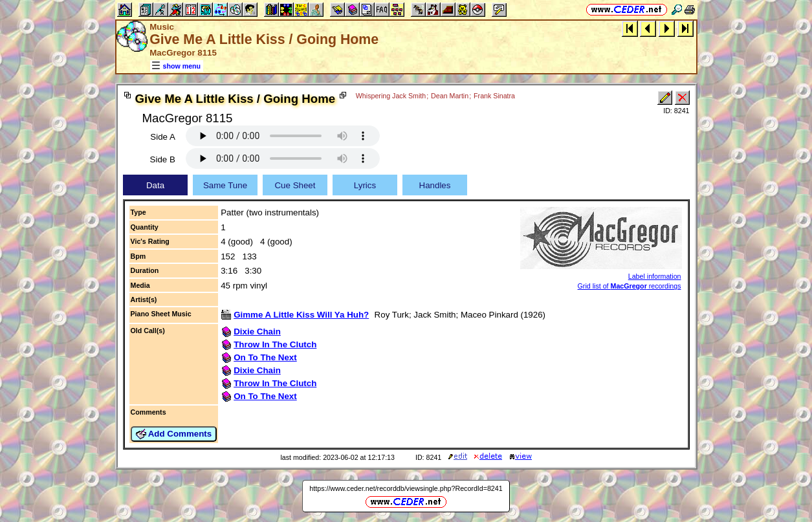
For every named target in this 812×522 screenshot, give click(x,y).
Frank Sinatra (494, 96)
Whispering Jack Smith (391, 96)
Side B (163, 159)
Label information (655, 276)
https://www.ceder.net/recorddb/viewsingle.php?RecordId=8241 (406, 488)
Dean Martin (450, 96)
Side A (163, 137)
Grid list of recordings (630, 286)
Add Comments (174, 434)
